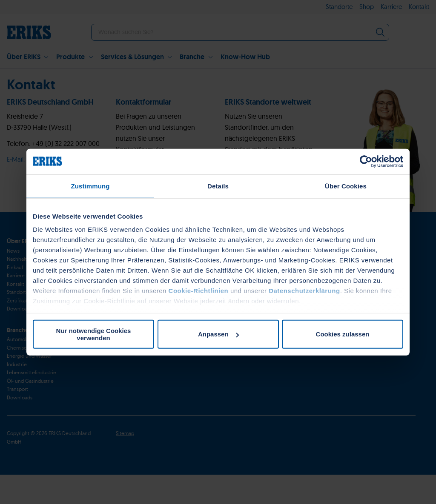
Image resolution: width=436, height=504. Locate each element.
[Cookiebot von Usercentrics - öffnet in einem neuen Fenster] (366, 161)
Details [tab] (218, 186)
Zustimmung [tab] (90, 186)
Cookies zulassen (343, 334)
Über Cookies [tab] (346, 186)
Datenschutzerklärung (304, 291)
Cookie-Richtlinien (199, 291)
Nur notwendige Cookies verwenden (94, 334)
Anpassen (218, 334)
